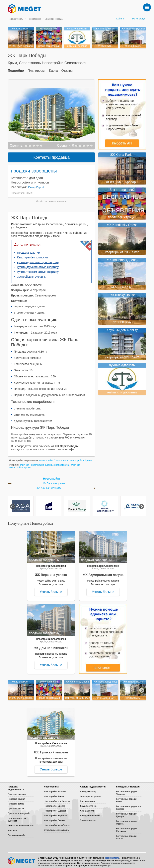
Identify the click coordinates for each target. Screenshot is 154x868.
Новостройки (34, 19)
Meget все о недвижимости (22, 858)
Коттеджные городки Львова (127, 834)
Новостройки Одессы (55, 808)
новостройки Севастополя (54, 458)
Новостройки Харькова (56, 813)
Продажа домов (16, 801)
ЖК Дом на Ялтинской (49, 485)
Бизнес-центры (88, 817)
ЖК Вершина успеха (54, 480)
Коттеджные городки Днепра (127, 812)
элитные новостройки (32, 462)
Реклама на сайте (17, 832)
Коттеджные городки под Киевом (129, 805)
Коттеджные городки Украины (127, 790)
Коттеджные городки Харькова (127, 827)
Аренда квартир (88, 788)
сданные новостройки (57, 462)
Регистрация (139, 19)
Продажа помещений (19, 810)
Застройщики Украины (32, 274)
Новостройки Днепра (55, 803)
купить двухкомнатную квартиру (38, 264)
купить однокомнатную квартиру (38, 259)
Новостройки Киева (54, 793)
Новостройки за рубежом (57, 822)
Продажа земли (16, 805)
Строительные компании (57, 827)
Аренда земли (87, 808)
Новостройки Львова (54, 817)
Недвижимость (15, 19)
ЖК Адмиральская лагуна (103, 572)
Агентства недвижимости (21, 823)
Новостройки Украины (55, 788)
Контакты (13, 827)
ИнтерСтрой (36, 184)
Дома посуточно (88, 803)
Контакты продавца (51, 154)
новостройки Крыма (81, 458)
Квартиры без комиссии (32, 254)
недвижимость (60, 198)
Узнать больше (51, 589)
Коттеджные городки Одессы (127, 819)
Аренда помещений (90, 813)
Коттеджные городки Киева (127, 797)
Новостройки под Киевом (57, 798)
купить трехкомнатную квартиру (38, 269)
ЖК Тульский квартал (51, 749)
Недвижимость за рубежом (17, 816)
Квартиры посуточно (90, 793)
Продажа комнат (16, 796)
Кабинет (121, 19)
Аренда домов (87, 798)
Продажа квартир (28, 250)
